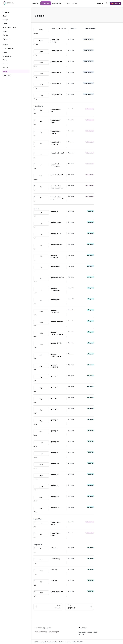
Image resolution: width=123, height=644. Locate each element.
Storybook (82, 632)
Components (57, 3)
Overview (36, 3)
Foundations (46, 3)
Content (75, 3)
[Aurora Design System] (9, 3)
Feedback (115, 3)
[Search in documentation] (106, 3)
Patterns (67, 3)
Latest (99, 3)
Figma (90, 632)
